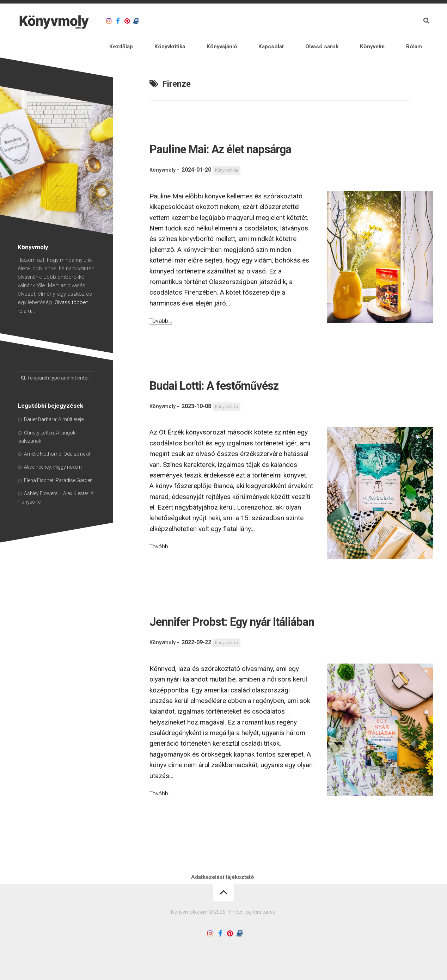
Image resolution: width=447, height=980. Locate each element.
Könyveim (376, 21)
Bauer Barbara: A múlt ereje (54, 401)
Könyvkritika (219, 21)
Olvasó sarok (337, 21)
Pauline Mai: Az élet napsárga (263, 129)
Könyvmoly (164, 152)
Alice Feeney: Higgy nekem (53, 449)
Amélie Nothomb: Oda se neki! (57, 436)
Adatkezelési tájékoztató (223, 884)
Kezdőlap (182, 21)
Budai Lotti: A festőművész (253, 365)
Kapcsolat (298, 21)
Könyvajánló (260, 21)
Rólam (406, 21)
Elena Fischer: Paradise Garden (58, 462)
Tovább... (163, 302)
